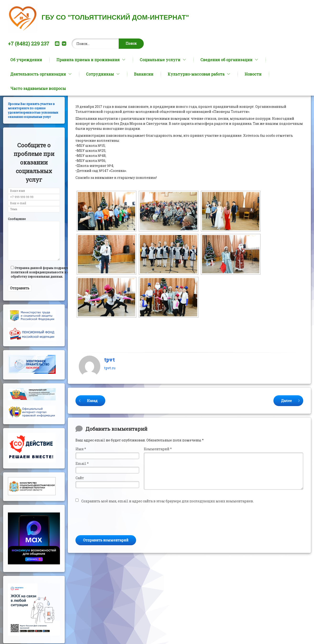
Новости (253, 74)
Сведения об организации (226, 60)
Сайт (80, 508)
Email (82, 494)
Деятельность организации (38, 74)
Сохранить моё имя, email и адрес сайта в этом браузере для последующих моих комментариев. (167, 531)
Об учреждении (26, 60)
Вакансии (144, 74)
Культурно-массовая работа (196, 74)
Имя (81, 479)
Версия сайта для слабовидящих (27, 112)
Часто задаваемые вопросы (38, 88)
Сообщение (17, 249)
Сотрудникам (100, 74)
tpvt (109, 390)
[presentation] (112, 547)
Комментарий (158, 479)
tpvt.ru (110, 398)
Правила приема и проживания (88, 60)
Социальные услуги (160, 60)
